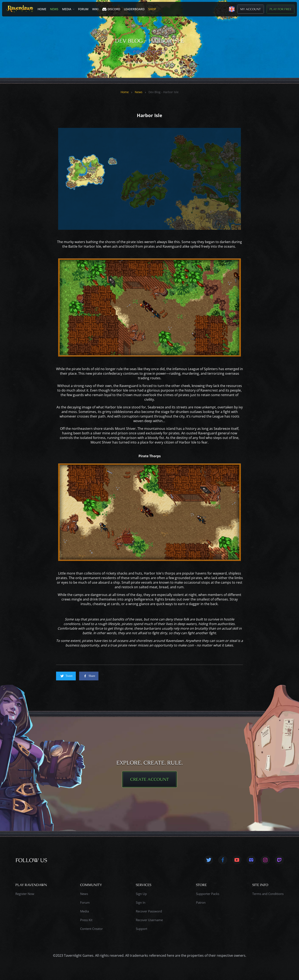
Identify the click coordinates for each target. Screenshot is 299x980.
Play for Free (281, 9)
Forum (83, 9)
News (54, 9)
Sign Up (141, 894)
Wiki (95, 9)
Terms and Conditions (268, 894)
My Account (251, 9)
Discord (111, 9)
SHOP (152, 9)
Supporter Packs (208, 894)
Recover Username (149, 920)
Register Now (25, 894)
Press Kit (86, 920)
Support (142, 929)
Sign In (141, 902)
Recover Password (149, 911)
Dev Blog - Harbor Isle (164, 92)
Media (67, 9)
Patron (201, 902)
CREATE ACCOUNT (149, 779)
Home (42, 9)
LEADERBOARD (134, 9)
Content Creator (91, 929)
